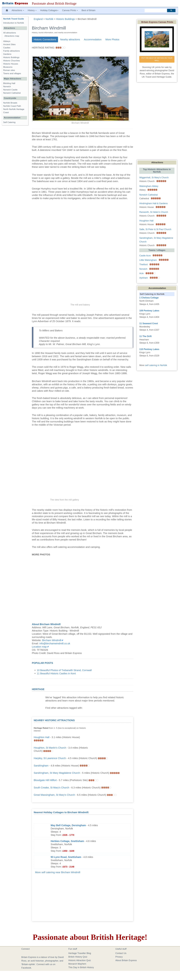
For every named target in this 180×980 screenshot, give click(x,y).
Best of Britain (88, 10)
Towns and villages (12, 73)
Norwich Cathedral (12, 93)
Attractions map (12, 36)
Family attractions (12, 51)
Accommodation (93, 39)
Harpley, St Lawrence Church (50, 758)
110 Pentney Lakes (149, 349)
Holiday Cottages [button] (49, 10)
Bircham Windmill (52, 640)
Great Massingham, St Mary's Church (54, 795)
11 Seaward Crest (149, 323)
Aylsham (144, 278)
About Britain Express (126, 960)
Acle (141, 273)
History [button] (32, 10)
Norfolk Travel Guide (14, 19)
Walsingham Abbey (149, 186)
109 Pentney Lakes (149, 311)
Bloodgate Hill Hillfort (45, 780)
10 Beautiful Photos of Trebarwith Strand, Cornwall (64, 670)
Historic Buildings (11, 57)
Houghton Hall (42, 737)
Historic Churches (12, 61)
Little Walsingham (148, 260)
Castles (7, 48)
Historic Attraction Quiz (80, 960)
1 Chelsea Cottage (149, 298)
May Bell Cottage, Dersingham (68, 825)
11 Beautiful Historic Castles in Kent (56, 673)
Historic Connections (45, 39)
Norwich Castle (10, 90)
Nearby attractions (70, 39)
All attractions (10, 33)
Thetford (143, 264)
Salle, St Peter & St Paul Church (155, 229)
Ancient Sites (9, 44)
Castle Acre (145, 256)
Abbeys (7, 41)
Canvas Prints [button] (70, 10)
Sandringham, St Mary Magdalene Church (57, 773)
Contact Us (121, 953)
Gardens (7, 54)
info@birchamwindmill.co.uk (55, 643)
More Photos (112, 39)
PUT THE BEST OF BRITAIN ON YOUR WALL (157, 59)
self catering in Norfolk (156, 365)
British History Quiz (78, 957)
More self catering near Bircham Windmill (58, 872)
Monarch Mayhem (77, 964)
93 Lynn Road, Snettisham (66, 857)
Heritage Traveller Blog (80, 953)
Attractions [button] (18, 10)
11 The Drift (145, 336)
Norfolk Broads (10, 103)
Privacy (119, 957)
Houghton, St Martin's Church (50, 748)
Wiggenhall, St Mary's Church (154, 178)
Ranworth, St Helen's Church (154, 212)
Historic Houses (11, 64)
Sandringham (41, 766)
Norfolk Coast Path (12, 106)
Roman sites (9, 70)
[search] (156, 10)
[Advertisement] (113, 734)
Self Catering (9, 122)
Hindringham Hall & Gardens (153, 203)
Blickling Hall (9, 83)
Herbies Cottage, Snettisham (67, 841)
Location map (39, 647)
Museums (8, 67)
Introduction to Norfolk (14, 23)
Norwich (7, 87)
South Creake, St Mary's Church (51, 788)
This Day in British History (81, 967)
